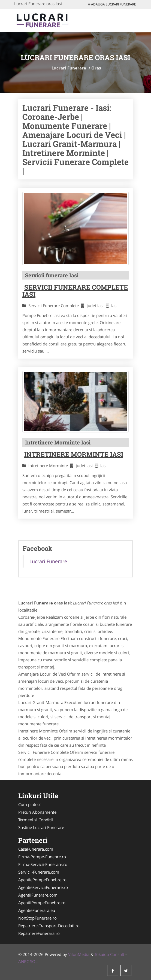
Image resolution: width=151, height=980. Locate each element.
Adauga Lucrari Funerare (112, 4)
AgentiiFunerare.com (38, 895)
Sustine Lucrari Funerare (41, 827)
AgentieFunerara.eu (37, 910)
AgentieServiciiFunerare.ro (43, 887)
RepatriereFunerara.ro (39, 933)
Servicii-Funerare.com (39, 872)
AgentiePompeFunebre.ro (42, 880)
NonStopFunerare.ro (37, 918)
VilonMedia (79, 954)
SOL (34, 961)
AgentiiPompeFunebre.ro (42, 903)
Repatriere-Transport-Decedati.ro (49, 926)
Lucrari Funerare (69, 68)
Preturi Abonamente (37, 812)
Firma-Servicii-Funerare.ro (43, 864)
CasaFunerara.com (36, 849)
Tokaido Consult (109, 954)
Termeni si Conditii (36, 820)
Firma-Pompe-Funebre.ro (42, 857)
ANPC (24, 961)
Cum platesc (30, 804)
